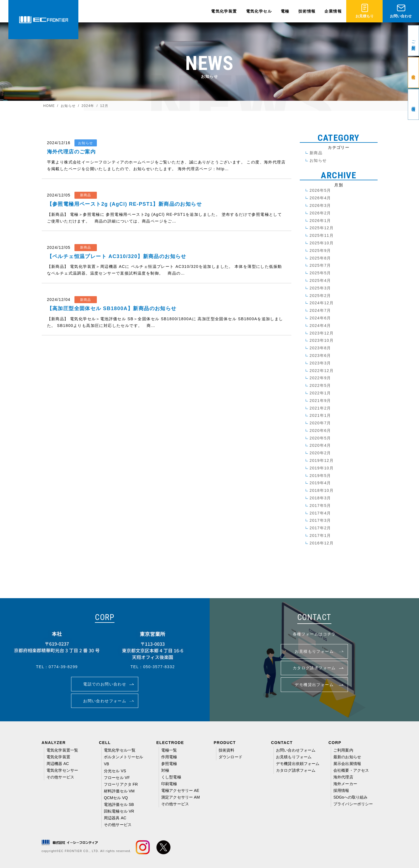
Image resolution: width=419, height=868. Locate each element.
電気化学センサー (62, 770)
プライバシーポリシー (353, 804)
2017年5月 (320, 506)
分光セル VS (115, 771)
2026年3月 (320, 205)
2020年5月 (320, 438)
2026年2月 (320, 213)
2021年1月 (320, 415)
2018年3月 (320, 498)
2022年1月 (320, 393)
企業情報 (333, 11)
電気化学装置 (224, 11)
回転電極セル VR (119, 811)
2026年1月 (320, 221)
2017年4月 (320, 513)
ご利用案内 (343, 750)
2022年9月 (320, 378)
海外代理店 (343, 777)
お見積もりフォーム (294, 757)
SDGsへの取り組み (350, 797)
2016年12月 (322, 543)
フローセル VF (117, 778)
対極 (165, 770)
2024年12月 (322, 303)
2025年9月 (320, 251)
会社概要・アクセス (351, 770)
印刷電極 (169, 784)
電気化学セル (259, 11)
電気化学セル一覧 (120, 750)
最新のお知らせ (347, 757)
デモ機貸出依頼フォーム (298, 764)
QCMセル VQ (116, 798)
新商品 (316, 153)
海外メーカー (345, 784)
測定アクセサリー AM (181, 797)
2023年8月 (320, 348)
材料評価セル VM (119, 791)
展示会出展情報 (347, 764)
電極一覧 (169, 750)
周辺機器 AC (58, 764)
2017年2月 (320, 528)
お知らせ (318, 160)
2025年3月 (320, 288)
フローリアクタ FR (121, 784)
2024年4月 (320, 326)
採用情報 (341, 790)
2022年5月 (320, 385)
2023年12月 (322, 333)
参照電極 (169, 764)
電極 (285, 11)
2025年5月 (320, 273)
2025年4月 (320, 280)
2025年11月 (322, 235)
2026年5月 (320, 190)
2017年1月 (320, 535)
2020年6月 (320, 431)
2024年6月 (320, 318)
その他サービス (60, 777)
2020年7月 (320, 423)
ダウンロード (230, 757)
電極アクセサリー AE (180, 790)
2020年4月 (320, 445)
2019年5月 (320, 476)
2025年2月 (320, 296)
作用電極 (169, 757)
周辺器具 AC (115, 818)
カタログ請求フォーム (296, 770)
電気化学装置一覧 (62, 750)
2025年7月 (320, 265)
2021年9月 (320, 401)
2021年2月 (320, 408)
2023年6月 (320, 355)
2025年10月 (322, 243)
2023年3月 (320, 363)
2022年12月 (322, 371)
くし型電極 (171, 777)
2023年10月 (322, 340)
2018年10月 (322, 490)
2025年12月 (322, 228)
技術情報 (307, 11)
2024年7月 (320, 310)
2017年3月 (320, 520)
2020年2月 (320, 453)
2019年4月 (320, 483)
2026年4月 (320, 198)
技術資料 (226, 750)
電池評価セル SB (119, 804)
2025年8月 (320, 258)
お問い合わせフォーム (296, 750)
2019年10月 (322, 468)
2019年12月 (322, 460)
